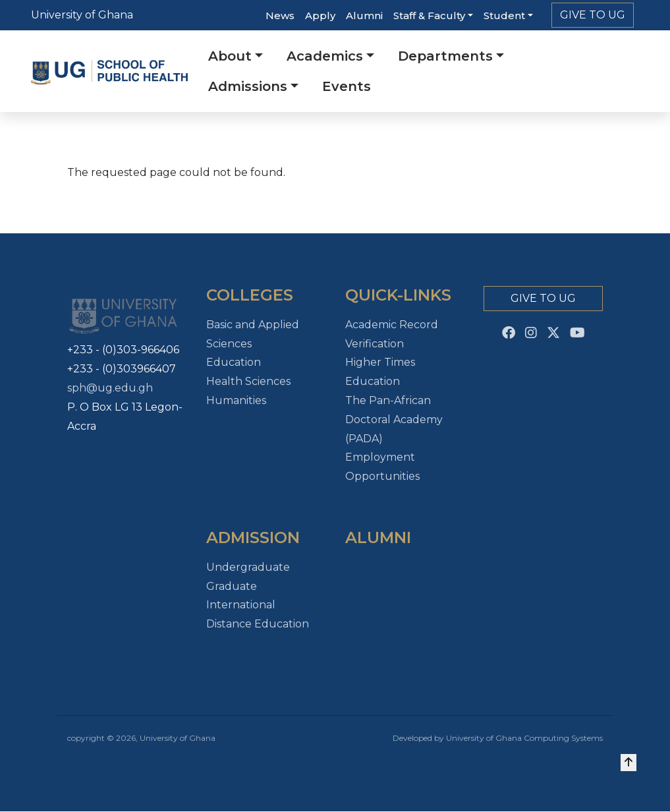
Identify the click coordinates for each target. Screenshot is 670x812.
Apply (320, 15)
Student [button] (504, 15)
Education (234, 362)
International (241, 605)
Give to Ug (593, 15)
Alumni (364, 15)
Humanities (236, 400)
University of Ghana (82, 15)
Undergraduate (248, 567)
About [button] (230, 56)
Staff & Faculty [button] (429, 15)
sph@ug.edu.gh (110, 388)
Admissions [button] (248, 86)
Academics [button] (325, 56)
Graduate (232, 586)
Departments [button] (445, 56)
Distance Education (258, 624)
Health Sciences (248, 381)
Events (347, 86)
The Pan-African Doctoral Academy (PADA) (394, 420)
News (280, 15)
